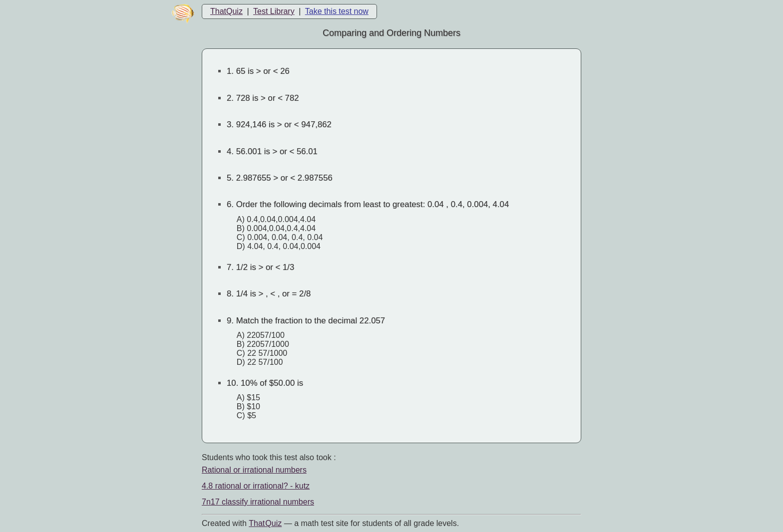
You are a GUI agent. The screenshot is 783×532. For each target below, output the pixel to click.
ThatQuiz (226, 11)
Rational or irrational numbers (254, 470)
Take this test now (337, 11)
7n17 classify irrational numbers (258, 502)
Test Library (274, 11)
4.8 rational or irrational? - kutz (256, 486)
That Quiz (265, 523)
